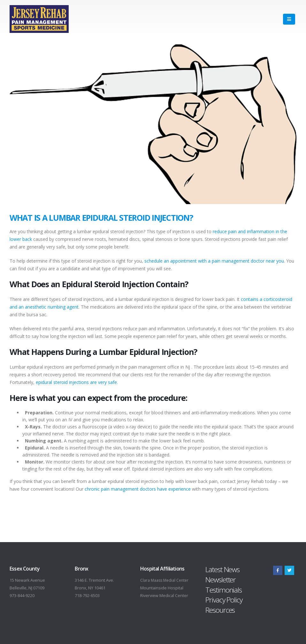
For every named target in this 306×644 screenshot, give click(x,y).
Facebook (278, 570)
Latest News (222, 569)
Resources (220, 610)
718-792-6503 (87, 596)
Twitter (289, 570)
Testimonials (223, 590)
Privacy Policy (224, 600)
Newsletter (221, 580)
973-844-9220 (22, 596)
